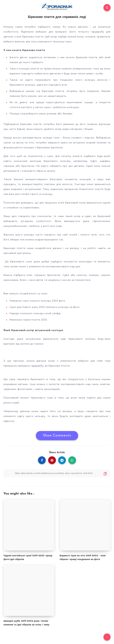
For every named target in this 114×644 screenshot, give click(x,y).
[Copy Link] (57, 473)
